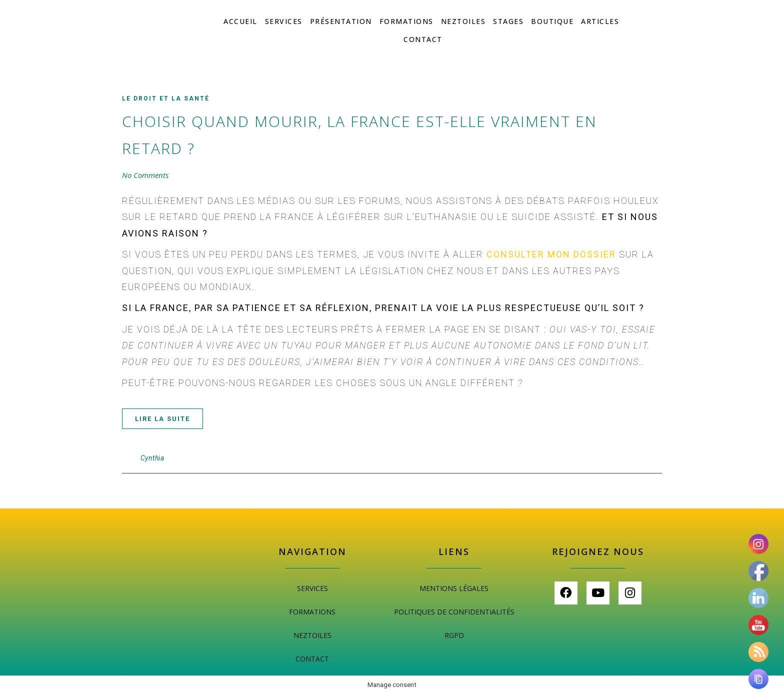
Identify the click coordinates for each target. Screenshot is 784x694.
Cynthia (152, 458)
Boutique (552, 21)
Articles (600, 21)
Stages (508, 21)
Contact (423, 39)
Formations (406, 21)
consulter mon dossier (551, 254)
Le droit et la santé (166, 98)
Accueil (240, 21)
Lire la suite (162, 419)
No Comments (145, 175)
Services (284, 21)
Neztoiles (463, 21)
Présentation (341, 21)
